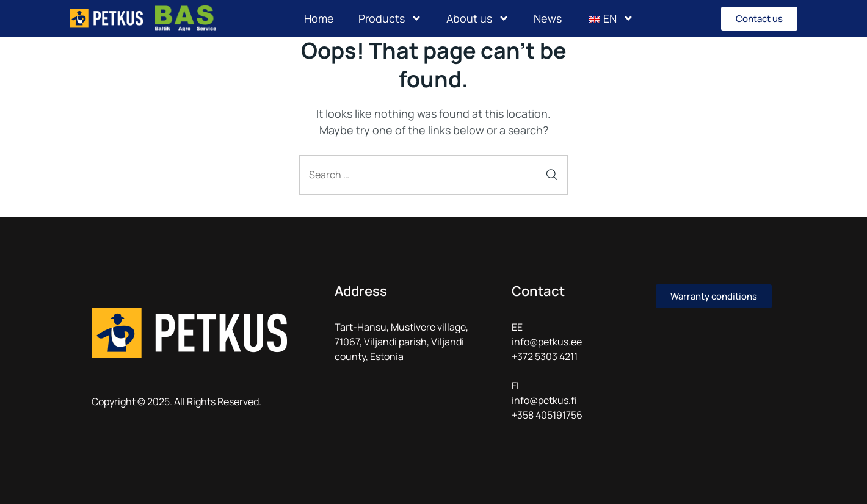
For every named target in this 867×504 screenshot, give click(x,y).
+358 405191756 (547, 415)
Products (390, 18)
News (548, 18)
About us (478, 18)
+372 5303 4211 (545, 356)
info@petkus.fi (544, 400)
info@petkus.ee (547, 342)
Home (319, 18)
